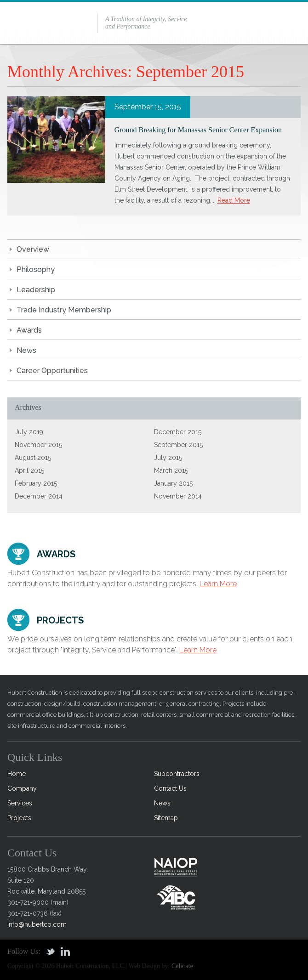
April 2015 (29, 470)
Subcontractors (177, 774)
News (26, 350)
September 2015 (178, 445)
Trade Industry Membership (64, 310)
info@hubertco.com (37, 924)
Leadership (36, 290)
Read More (234, 200)
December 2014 (39, 496)
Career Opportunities (52, 371)
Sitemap (166, 818)
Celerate (182, 966)
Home (17, 774)
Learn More (218, 584)
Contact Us (170, 788)
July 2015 (168, 458)
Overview (33, 249)
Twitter (51, 952)
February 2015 (36, 483)
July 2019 (29, 432)
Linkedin (65, 952)
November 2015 (38, 445)
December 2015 (178, 432)
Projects (19, 818)
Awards (29, 330)
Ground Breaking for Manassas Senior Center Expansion (198, 130)
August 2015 (33, 458)
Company (22, 788)
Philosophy (36, 269)
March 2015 (171, 470)
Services (20, 803)
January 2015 (173, 483)
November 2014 (178, 496)
